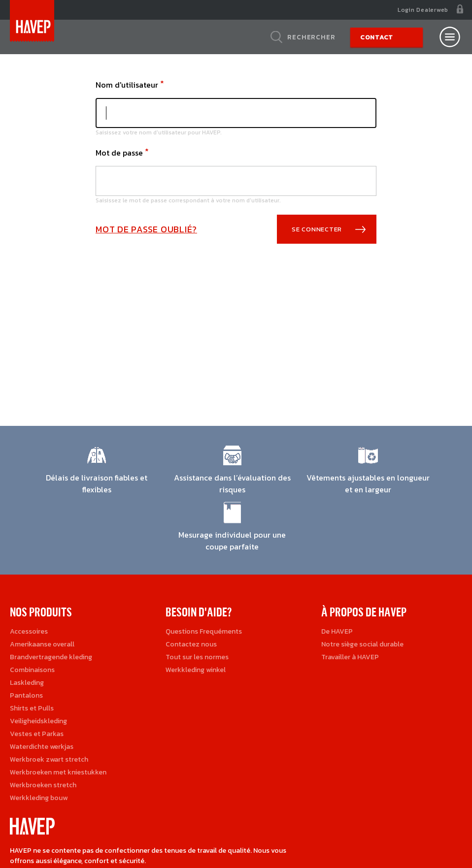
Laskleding (27, 683)
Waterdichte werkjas (42, 747)
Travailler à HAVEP (350, 657)
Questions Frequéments (204, 631)
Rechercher (311, 37)
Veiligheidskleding (38, 721)
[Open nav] (450, 37)
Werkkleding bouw (39, 798)
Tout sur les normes (197, 657)
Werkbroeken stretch (43, 785)
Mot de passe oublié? (146, 229)
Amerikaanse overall (42, 644)
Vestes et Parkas (37, 734)
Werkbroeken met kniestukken (58, 772)
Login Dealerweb (423, 10)
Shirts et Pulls (32, 708)
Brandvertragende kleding (51, 657)
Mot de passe (119, 153)
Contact (377, 37)
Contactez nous (191, 644)
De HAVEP (337, 631)
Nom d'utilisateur (127, 85)
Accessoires (29, 631)
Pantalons (26, 695)
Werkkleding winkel (196, 670)
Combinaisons (32, 670)
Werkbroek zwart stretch (49, 759)
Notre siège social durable (362, 644)
